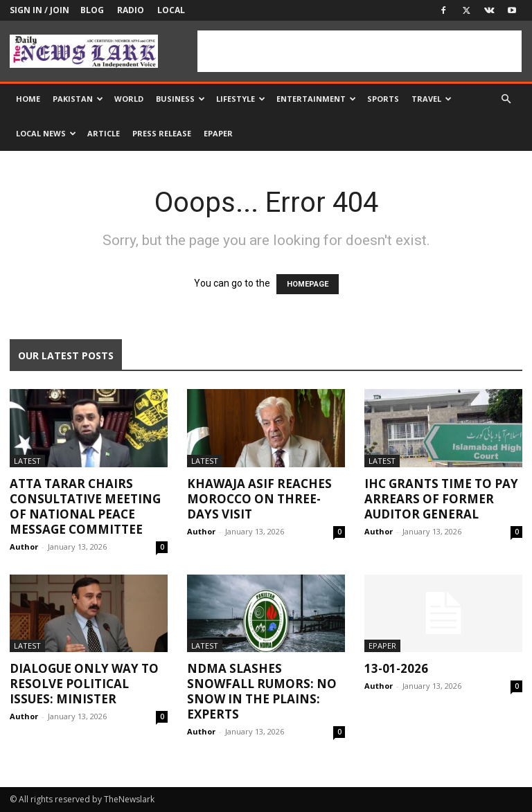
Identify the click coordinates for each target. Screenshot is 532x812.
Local (171, 10)
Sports (383, 99)
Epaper (218, 133)
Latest (27, 461)
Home (28, 99)
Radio (131, 10)
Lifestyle (241, 99)
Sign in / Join (39, 10)
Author (24, 547)
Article (104, 133)
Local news (46, 133)
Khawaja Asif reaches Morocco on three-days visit (259, 499)
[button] (506, 99)
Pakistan (78, 99)
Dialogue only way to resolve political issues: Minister (84, 684)
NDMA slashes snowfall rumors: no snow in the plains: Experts (262, 691)
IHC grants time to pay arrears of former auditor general (441, 499)
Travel (432, 99)
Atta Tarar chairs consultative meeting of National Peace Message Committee (85, 506)
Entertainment (316, 99)
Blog (92, 10)
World (129, 99)
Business (180, 99)
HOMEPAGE (308, 284)
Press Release (162, 133)
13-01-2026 (396, 668)
